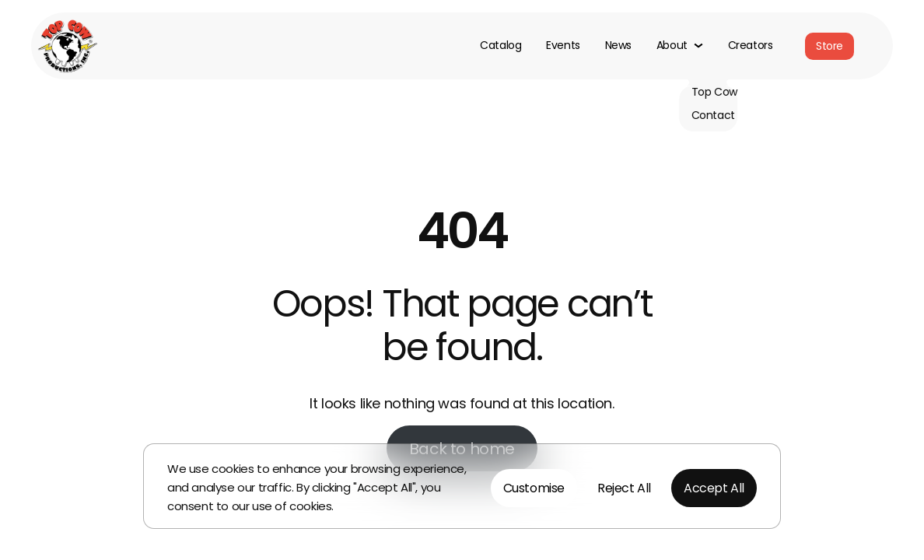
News (618, 46)
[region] (462, 486)
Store (829, 46)
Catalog (500, 46)
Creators (751, 46)
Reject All (624, 488)
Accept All (714, 488)
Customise (534, 488)
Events (563, 46)
